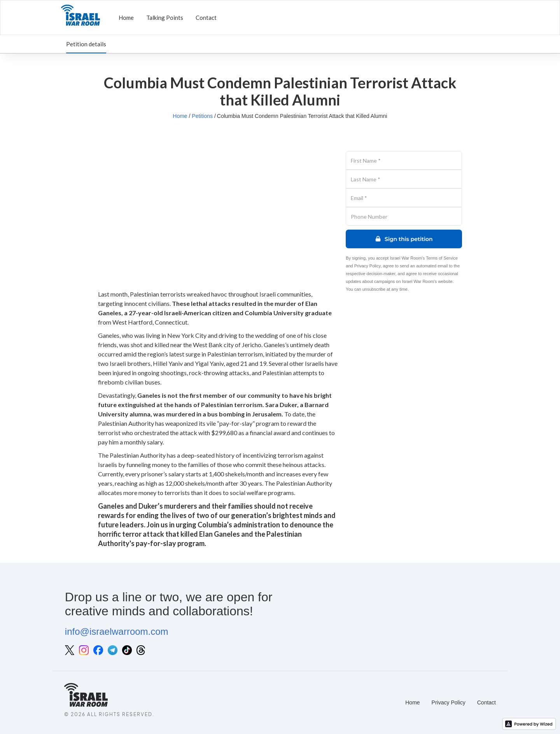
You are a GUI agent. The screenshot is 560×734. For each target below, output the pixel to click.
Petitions (202, 116)
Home (126, 18)
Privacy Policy (367, 266)
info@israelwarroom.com (117, 631)
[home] (80, 18)
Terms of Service (442, 258)
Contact (206, 18)
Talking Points (165, 18)
